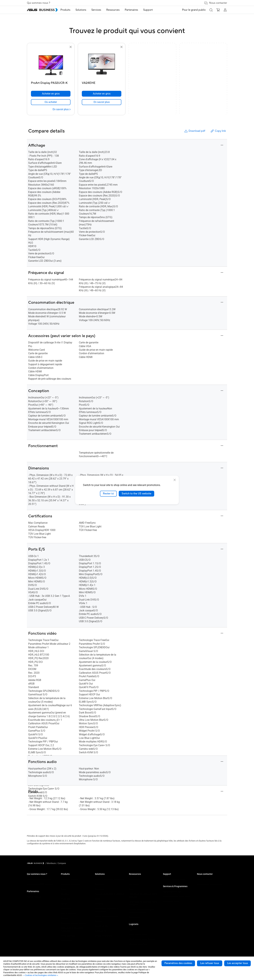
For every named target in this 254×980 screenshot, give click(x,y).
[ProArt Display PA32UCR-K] (51, 82)
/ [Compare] (61, 863)
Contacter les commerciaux (210, 884)
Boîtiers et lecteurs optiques (74, 923)
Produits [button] (70, 10)
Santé (98, 899)
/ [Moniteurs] (51, 863)
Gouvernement (102, 926)
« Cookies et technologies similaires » (41, 975)
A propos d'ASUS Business (39, 879)
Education (99, 889)
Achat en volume (205, 879)
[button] (211, 10)
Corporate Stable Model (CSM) (177, 897)
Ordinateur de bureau (70, 884)
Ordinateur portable (70, 879)
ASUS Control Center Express (142, 939)
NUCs (63, 889)
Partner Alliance (34, 897)
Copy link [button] (218, 131)
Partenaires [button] (136, 10)
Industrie (99, 904)
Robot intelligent (68, 936)
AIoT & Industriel (69, 913)
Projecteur (66, 899)
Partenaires (33, 891)
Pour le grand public (194, 10)
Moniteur (65, 894)
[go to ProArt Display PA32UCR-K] (51, 64)
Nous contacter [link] (216, 3)
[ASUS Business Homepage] (42, 10)
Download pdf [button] (195, 131)
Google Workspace (104, 936)
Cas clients (134, 884)
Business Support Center (174, 879)
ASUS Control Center (138, 934)
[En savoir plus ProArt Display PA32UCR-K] (62, 109)
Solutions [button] (86, 10)
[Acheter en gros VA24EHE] (102, 94)
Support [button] (153, 10)
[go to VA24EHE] (102, 64)
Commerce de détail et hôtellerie (110, 894)
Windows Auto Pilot (138, 944)
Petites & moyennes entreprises (110, 879)
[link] (51, 102)
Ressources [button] (118, 10)
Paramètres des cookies (178, 963)
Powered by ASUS (171, 901)
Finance (99, 921)
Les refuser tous (210, 963)
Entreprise (100, 884)
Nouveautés (134, 917)
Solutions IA (100, 931)
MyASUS (133, 930)
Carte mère (66, 909)
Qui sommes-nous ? (38, 3)
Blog (131, 889)
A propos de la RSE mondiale (40, 884)
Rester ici (108, 494)
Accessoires (67, 941)
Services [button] (101, 10)
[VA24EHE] (102, 82)
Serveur (64, 904)
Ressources (134, 879)
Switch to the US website (136, 494)
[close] (175, 480)
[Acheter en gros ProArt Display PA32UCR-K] (51, 94)
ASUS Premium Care (172, 892)
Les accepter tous (237, 963)
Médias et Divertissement (107, 916)
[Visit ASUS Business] (36, 863)
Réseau (64, 918)
